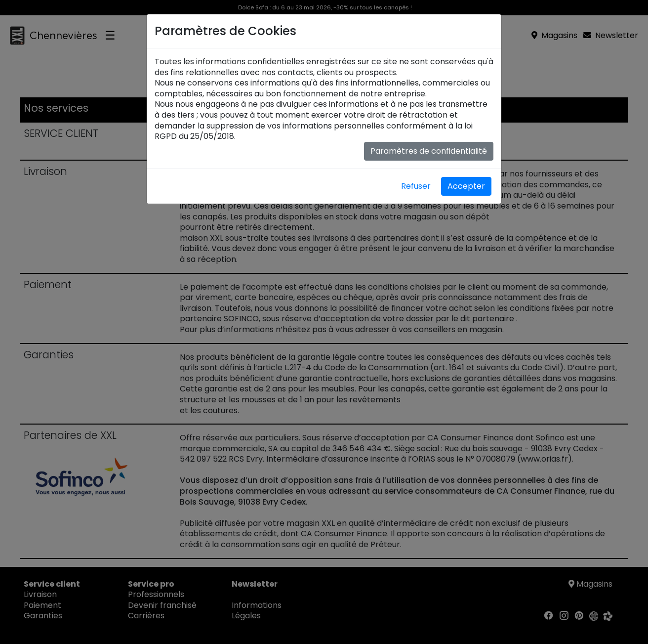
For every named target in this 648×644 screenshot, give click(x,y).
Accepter (466, 186)
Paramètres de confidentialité (429, 151)
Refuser (416, 186)
